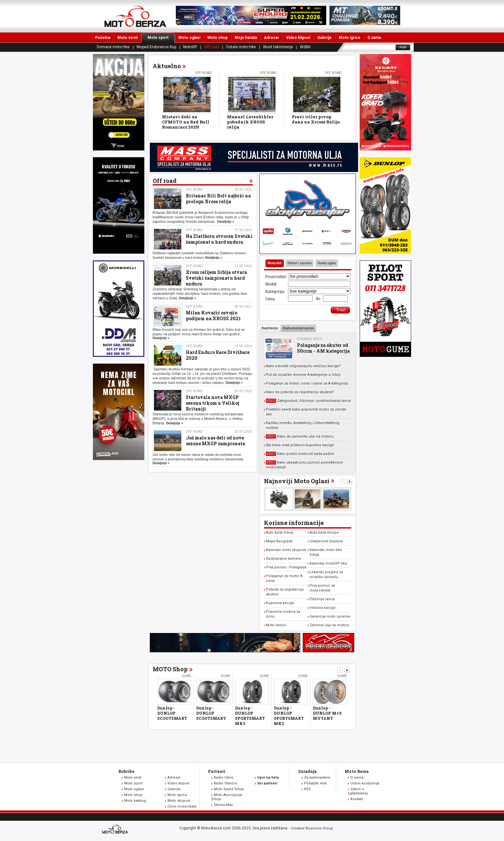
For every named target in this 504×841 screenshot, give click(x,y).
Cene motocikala (182, 806)
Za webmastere (317, 778)
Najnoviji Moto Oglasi (297, 481)
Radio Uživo (224, 778)
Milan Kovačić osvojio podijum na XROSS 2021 (213, 316)
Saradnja (307, 771)
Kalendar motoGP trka (328, 563)
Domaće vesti (310, 339)
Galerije (324, 38)
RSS (307, 789)
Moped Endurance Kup (156, 47)
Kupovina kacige (280, 603)
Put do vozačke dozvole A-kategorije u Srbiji (303, 375)
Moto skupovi (179, 801)
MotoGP (190, 47)
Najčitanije (270, 328)
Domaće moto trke (113, 47)
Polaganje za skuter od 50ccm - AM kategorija (323, 348)
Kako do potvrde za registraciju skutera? (300, 392)
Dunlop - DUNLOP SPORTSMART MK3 (250, 716)
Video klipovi (298, 38)
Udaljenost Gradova (326, 541)
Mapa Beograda (279, 541)
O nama (374, 38)
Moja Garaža (246, 38)
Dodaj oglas (327, 263)
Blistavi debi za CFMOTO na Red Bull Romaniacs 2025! (186, 122)
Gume (186, 676)
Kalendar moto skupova (286, 550)
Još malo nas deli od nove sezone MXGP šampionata (215, 441)
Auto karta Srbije (280, 533)
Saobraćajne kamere (283, 559)
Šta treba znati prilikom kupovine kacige (300, 445)
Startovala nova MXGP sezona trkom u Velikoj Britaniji (212, 403)
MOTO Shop (170, 669)
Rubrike (126, 771)
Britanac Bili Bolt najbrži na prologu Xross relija (218, 199)
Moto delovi (276, 625)
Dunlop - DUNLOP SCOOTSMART (172, 713)
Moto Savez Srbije (229, 789)
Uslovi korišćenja (365, 783)
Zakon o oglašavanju (358, 791)
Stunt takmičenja (278, 47)
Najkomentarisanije (298, 328)
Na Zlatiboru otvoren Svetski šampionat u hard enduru (219, 239)
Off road (212, 47)
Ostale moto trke (241, 47)
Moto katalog (135, 801)
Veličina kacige (323, 608)
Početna (103, 38)
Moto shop (217, 38)
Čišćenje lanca (322, 599)
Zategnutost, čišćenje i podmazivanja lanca (308, 401)
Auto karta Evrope (324, 533)
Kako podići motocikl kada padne (300, 454)
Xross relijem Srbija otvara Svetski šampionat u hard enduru (216, 278)
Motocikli (275, 263)
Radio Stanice (225, 783)
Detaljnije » (226, 222)
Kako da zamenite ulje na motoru (300, 436)
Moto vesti (127, 38)
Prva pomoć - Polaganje (286, 567)
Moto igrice (350, 38)
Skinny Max (223, 805)
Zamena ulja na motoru (329, 625)
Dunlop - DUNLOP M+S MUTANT (327, 713)
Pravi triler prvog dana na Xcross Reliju (316, 119)
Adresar (271, 38)
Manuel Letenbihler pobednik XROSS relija (250, 122)
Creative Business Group (312, 828)
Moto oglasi (189, 38)
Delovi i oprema (300, 263)
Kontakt (357, 799)
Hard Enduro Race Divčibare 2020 (218, 355)
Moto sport (161, 38)
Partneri (217, 771)
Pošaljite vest (315, 783)
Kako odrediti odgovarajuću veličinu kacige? (303, 366)
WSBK (305, 47)
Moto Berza (357, 771)
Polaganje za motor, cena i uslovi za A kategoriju (307, 383)
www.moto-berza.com (116, 830)
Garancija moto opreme (330, 616)
